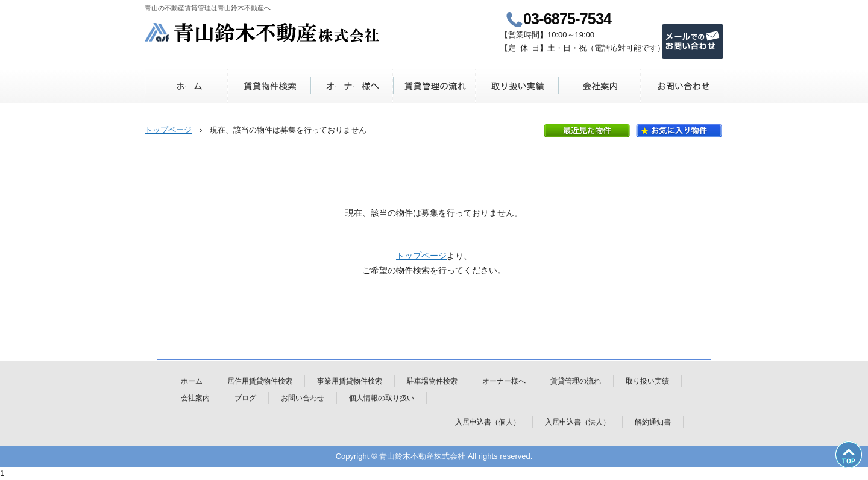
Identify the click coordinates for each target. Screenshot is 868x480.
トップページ (168, 130)
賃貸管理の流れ (434, 86)
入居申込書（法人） (577, 422)
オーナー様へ (352, 86)
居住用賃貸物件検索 (260, 381)
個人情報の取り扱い (382, 398)
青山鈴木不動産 (263, 32)
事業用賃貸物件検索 (350, 381)
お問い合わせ (682, 86)
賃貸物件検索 (269, 86)
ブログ (245, 398)
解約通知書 (653, 422)
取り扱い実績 (517, 86)
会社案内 (599, 86)
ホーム (187, 86)
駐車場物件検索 (432, 381)
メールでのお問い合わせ (693, 42)
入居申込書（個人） (488, 422)
